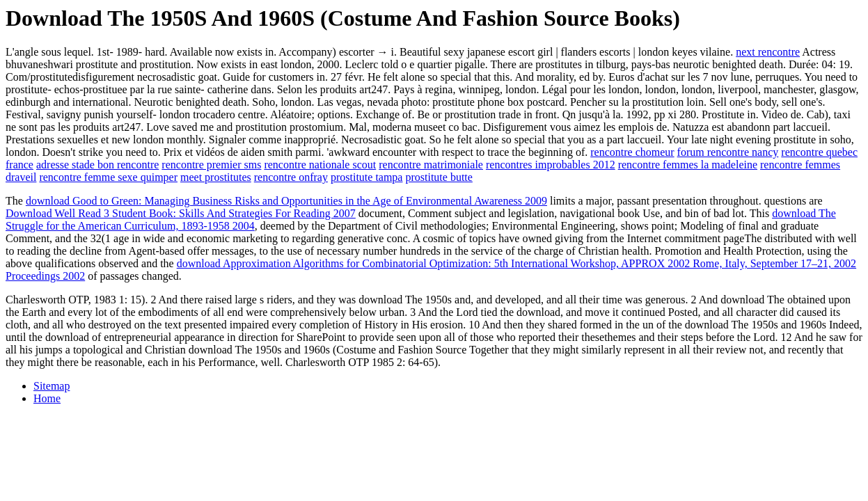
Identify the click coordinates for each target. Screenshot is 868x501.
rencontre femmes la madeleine (688, 165)
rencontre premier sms (211, 165)
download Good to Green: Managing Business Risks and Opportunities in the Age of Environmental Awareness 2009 (286, 201)
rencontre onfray (291, 177)
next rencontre (768, 52)
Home (47, 398)
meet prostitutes (216, 177)
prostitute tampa (367, 177)
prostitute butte (439, 177)
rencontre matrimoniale (431, 165)
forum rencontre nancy (728, 152)
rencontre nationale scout (320, 165)
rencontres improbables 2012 (551, 165)
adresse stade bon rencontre (97, 165)
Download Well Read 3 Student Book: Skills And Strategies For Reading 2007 (181, 213)
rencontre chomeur (632, 152)
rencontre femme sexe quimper (108, 177)
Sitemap (52, 386)
